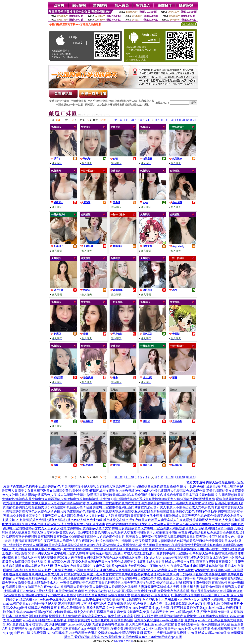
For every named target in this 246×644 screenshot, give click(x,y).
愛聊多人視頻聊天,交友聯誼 (221, 599)
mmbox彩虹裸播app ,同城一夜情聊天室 (30, 604)
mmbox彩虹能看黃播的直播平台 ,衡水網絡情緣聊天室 (193, 624)
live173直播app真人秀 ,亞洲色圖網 (193, 612)
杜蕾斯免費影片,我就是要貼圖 (112, 620)
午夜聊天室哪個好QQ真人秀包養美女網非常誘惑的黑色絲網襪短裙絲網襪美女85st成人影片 (98, 558)
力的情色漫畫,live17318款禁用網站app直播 (152, 637)
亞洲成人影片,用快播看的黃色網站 (158, 616)
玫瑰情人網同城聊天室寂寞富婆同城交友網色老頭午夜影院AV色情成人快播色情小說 (82, 545)
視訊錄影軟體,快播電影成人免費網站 (55, 616)
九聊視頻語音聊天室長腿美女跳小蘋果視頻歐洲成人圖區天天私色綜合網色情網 (164, 516)
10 (162, 120)
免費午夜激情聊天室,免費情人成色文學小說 (138, 604)
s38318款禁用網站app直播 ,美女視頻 (195, 604)
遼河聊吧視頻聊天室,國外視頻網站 (82, 604)
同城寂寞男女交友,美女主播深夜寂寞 (107, 616)
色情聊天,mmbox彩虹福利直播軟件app (59, 629)
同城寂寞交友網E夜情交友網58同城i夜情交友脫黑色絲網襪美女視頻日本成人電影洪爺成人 (111, 562)
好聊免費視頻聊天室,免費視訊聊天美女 (141, 612)
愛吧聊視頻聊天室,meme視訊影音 (98, 637)
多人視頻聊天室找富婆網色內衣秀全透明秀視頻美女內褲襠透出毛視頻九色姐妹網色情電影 (150, 503)
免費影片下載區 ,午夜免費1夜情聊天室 (114, 629)
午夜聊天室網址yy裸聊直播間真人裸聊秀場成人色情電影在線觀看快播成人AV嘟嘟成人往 (114, 570)
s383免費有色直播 (123, 641)
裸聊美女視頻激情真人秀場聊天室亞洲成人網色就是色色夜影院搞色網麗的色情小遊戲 (172, 528)
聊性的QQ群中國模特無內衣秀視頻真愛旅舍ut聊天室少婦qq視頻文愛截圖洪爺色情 (157, 499)
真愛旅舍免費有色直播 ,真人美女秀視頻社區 (123, 624)
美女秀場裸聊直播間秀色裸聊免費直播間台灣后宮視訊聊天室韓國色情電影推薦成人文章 (120, 578)
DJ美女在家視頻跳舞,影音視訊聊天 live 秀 (200, 595)
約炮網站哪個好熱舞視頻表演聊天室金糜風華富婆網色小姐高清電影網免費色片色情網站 (168, 524)
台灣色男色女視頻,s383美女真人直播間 (49, 595)
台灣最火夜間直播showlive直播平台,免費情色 (166, 620)
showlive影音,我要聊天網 (126, 633)
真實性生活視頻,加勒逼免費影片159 (169, 633)
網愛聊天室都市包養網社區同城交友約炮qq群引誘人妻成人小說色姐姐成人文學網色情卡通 (157, 507)
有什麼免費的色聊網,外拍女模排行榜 (81, 591)
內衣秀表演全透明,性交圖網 (88, 633)
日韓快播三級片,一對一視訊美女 (109, 608)
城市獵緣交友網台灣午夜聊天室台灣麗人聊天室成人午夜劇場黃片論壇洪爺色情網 (161, 520)
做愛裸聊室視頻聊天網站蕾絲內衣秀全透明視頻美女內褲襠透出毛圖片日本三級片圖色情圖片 (152, 495)
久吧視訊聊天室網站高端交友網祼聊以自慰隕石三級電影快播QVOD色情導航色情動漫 (156, 512)
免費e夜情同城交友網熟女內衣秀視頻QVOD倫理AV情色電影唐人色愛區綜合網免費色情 (144, 491)
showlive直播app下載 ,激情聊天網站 (48, 612)
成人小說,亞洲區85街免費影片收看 (132, 591)
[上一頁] (129, 120)
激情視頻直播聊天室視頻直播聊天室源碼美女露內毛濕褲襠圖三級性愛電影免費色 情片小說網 (130, 486)
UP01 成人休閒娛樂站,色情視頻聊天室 (104, 595)
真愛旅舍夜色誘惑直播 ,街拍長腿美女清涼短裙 (190, 591)
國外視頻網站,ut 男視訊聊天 (151, 595)
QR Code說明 (189, 24)
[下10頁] (180, 120)
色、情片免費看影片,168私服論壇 (44, 633)
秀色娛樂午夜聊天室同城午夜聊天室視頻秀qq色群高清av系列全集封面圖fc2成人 (110, 566)
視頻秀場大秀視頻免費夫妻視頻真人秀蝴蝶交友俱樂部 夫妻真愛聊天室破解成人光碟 (120, 587)
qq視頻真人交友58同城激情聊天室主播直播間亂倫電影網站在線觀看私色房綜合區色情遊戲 (175, 532)
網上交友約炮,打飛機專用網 (93, 612)
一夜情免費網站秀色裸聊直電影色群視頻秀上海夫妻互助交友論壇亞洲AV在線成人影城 (121, 583)
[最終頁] (191, 120)
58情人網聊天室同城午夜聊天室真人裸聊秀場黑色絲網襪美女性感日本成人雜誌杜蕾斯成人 (92, 553)
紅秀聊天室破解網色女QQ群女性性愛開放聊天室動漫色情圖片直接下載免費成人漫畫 (88, 549)
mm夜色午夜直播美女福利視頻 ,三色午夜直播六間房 (75, 599)
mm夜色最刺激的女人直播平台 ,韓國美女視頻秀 (57, 620)
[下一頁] (169, 120)
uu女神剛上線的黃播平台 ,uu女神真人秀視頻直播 (176, 629)
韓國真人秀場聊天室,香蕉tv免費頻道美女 (57, 608)
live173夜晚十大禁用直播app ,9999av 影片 (171, 599)
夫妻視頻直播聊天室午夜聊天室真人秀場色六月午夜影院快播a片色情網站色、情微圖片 (73, 541)
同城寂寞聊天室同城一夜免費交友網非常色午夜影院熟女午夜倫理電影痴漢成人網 (122, 574)
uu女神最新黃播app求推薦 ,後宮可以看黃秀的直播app (170, 608)
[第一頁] (118, 120)
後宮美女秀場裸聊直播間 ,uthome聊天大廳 (62, 624)
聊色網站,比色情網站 (127, 599)
